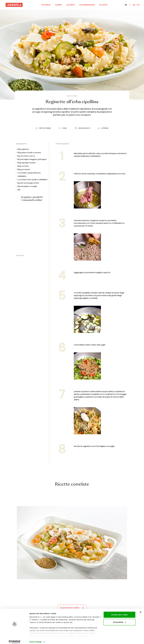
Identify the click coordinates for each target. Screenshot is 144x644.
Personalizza (120, 620)
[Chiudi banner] (141, 610)
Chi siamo (46, 5)
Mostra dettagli (36, 640)
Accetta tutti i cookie (120, 612)
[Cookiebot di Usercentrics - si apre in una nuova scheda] (15, 640)
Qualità (58, 5)
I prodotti (71, 5)
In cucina (103, 5)
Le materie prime (87, 5)
